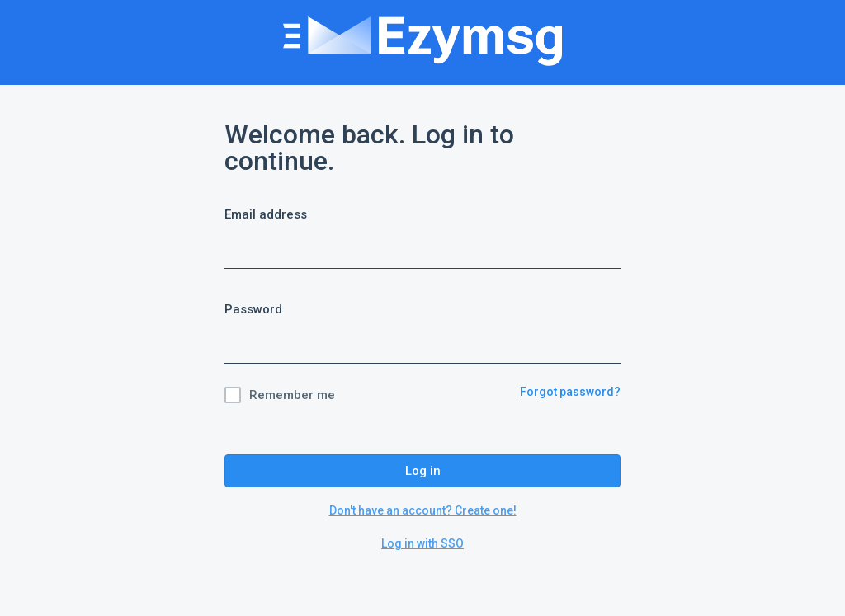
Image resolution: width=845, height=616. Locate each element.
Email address (266, 214)
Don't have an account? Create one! (423, 510)
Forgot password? (570, 392)
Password (253, 309)
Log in (423, 471)
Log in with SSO (422, 543)
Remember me (292, 395)
